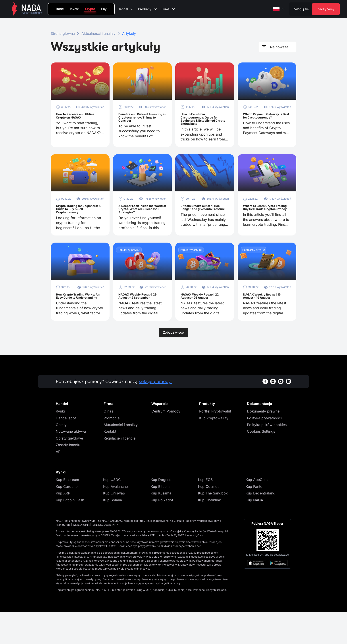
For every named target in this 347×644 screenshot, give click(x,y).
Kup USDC (112, 512)
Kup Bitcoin (160, 519)
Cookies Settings (261, 464)
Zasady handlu (68, 477)
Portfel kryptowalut (215, 443)
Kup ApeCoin (257, 512)
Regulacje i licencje (120, 470)
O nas (108, 443)
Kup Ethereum (67, 512)
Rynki (60, 443)
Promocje (112, 450)
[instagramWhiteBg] (273, 413)
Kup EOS (205, 512)
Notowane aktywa (71, 464)
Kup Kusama (161, 525)
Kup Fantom (256, 519)
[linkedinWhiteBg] (288, 413)
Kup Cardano (67, 519)
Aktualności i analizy (98, 33)
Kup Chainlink (209, 532)
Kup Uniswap (114, 525)
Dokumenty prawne (263, 443)
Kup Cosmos (209, 519)
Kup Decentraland (260, 525)
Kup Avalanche (115, 519)
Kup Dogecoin (163, 512)
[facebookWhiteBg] (265, 413)
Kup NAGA (254, 532)
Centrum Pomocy (166, 443)
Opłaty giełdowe (69, 470)
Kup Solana (113, 532)
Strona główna (63, 33)
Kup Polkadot (162, 532)
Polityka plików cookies (267, 457)
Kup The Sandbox (213, 525)
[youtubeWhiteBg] (281, 413)
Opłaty (61, 457)
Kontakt (110, 464)
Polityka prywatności (264, 450)
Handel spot (66, 450)
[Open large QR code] (268, 572)
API (59, 484)
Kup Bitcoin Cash (70, 532)
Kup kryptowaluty (214, 450)
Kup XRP (63, 525)
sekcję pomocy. (155, 414)
